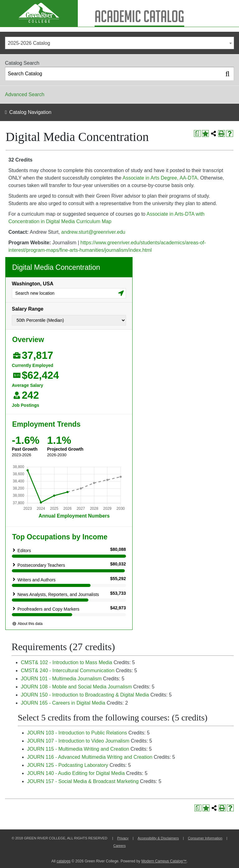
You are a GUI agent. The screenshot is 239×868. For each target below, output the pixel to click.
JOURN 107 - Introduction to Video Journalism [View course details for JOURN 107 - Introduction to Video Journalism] (78, 741)
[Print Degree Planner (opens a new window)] (197, 134)
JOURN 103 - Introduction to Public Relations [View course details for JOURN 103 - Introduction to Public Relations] (77, 733)
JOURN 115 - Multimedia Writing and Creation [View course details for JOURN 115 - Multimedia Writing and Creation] (78, 749)
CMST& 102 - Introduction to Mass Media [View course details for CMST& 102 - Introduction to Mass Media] (66, 662)
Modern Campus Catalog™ (164, 861)
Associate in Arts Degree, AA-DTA (160, 178)
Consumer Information (205, 838)
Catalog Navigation (30, 112)
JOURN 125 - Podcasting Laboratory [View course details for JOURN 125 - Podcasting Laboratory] (68, 765)
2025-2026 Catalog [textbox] (29, 43)
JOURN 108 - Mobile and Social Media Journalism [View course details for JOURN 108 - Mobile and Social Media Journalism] (76, 687)
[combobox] (119, 43)
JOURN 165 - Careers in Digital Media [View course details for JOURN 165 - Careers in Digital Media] (63, 703)
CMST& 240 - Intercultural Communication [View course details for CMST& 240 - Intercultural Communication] (68, 671)
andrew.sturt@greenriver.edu (93, 232)
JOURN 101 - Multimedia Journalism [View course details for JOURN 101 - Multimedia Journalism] (61, 679)
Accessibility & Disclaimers (158, 838)
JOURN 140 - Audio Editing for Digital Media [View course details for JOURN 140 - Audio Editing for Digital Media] (76, 773)
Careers (119, 846)
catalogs (64, 861)
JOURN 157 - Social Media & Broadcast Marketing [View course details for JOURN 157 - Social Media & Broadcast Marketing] (83, 781)
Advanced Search (25, 94)
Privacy (123, 838)
